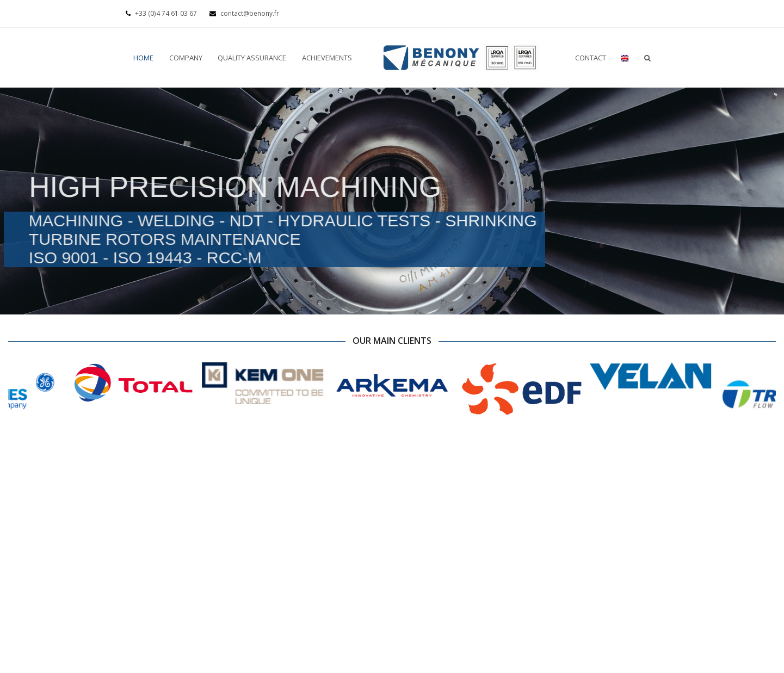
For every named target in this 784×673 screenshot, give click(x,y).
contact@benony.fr (244, 13)
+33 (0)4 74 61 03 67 (162, 13)
